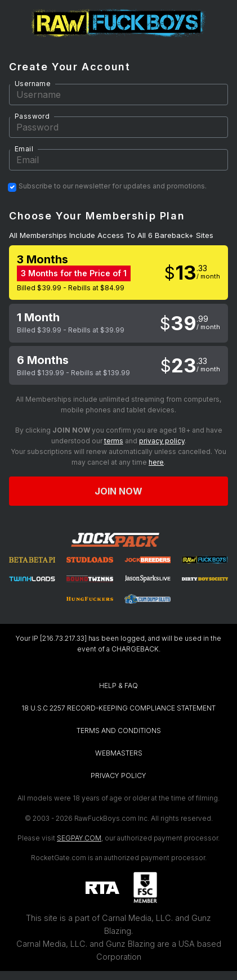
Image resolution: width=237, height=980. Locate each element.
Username (33, 84)
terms (114, 441)
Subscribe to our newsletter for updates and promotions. (113, 186)
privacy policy (162, 441)
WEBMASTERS (119, 753)
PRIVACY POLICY (118, 776)
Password (32, 116)
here (156, 462)
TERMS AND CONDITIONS (119, 730)
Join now (119, 491)
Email (24, 149)
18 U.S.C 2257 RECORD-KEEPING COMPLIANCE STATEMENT (118, 708)
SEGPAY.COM (79, 838)
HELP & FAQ (118, 685)
